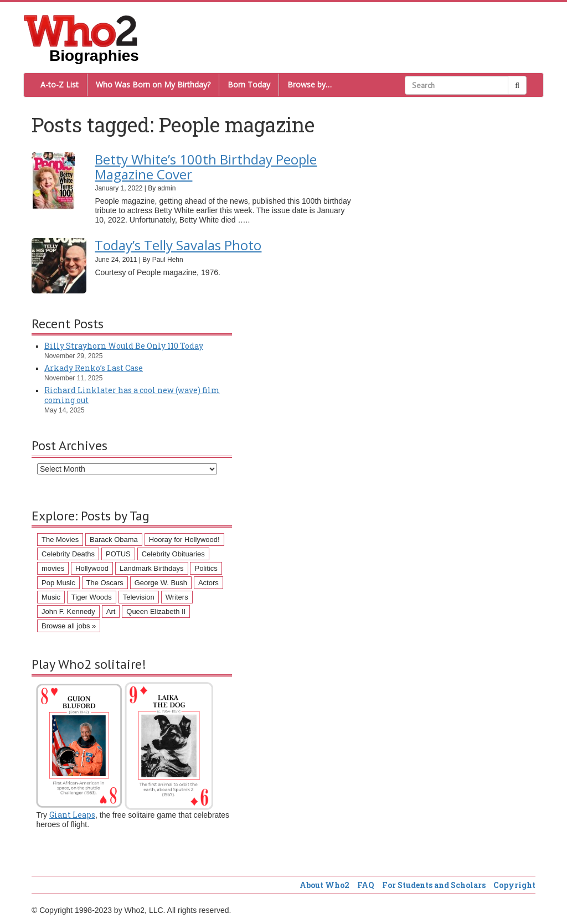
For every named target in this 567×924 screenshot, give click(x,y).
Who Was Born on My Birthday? (153, 84)
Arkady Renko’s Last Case (94, 368)
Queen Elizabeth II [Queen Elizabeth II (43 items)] (156, 611)
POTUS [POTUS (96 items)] (118, 554)
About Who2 (324, 885)
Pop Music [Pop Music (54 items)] (58, 583)
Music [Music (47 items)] (51, 597)
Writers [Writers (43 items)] (177, 597)
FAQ (366, 885)
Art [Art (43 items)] (111, 611)
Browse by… (310, 84)
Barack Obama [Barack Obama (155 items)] (114, 540)
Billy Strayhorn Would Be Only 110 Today (124, 346)
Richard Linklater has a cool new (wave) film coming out (132, 395)
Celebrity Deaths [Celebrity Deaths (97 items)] (68, 554)
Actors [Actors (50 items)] (208, 583)
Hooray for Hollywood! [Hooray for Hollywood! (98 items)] (184, 540)
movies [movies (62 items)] (53, 568)
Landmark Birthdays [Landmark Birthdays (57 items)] (152, 568)
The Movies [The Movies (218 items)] (60, 540)
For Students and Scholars (434, 885)
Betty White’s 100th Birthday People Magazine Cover (206, 166)
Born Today (249, 84)
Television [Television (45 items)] (139, 597)
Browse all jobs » (69, 626)
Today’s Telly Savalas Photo (178, 245)
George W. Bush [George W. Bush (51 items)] (161, 583)
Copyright (514, 885)
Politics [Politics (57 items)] (206, 568)
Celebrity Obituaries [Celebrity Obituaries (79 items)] (173, 554)
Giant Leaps (72, 815)
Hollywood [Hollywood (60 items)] (92, 568)
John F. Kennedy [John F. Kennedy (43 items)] (68, 611)
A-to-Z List (60, 84)
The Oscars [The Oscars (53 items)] (105, 583)
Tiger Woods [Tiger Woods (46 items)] (92, 597)
